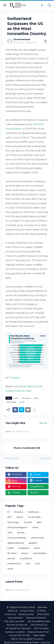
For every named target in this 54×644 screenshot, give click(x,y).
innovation (26, 398)
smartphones (14, 564)
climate (21, 533)
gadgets (33, 543)
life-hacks (12, 553)
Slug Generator (15, 618)
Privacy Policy (27, 611)
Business (19, 512)
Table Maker (39, 635)
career (35, 527)
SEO (10, 517)
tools (28, 564)
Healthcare (33, 512)
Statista (16, 378)
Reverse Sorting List (17, 625)
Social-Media (34, 517)
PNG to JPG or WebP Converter (27, 639)
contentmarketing (17, 538)
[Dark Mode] (43, 5)
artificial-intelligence (17, 527)
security (11, 558)
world (22, 402)
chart (16, 398)
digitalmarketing (16, 543)
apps (39, 522)
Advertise (42, 607)
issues (37, 548)
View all (43, 423)
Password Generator (36, 618)
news (36, 398)
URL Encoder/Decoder (39, 621)
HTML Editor (43, 614)
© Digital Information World (21, 607)
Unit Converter (41, 628)
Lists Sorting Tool (39, 625)
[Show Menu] (5, 5)
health (11, 548)
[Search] (49, 5)
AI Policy (42, 611)
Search (20, 517)
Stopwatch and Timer (38, 632)
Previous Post (12, 458)
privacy (25, 553)
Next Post (44, 458)
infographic (24, 548)
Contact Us (10, 614)
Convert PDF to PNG (20, 635)
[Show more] (34, 410)
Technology (11, 402)
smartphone (26, 558)
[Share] (44, 41)
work (37, 564)
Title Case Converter (14, 621)
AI (8, 512)
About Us (13, 611)
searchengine (40, 553)
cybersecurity (37, 538)
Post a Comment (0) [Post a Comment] (27, 448)
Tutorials (28, 522)
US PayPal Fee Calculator (18, 628)
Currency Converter (15, 632)
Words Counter (26, 614)
